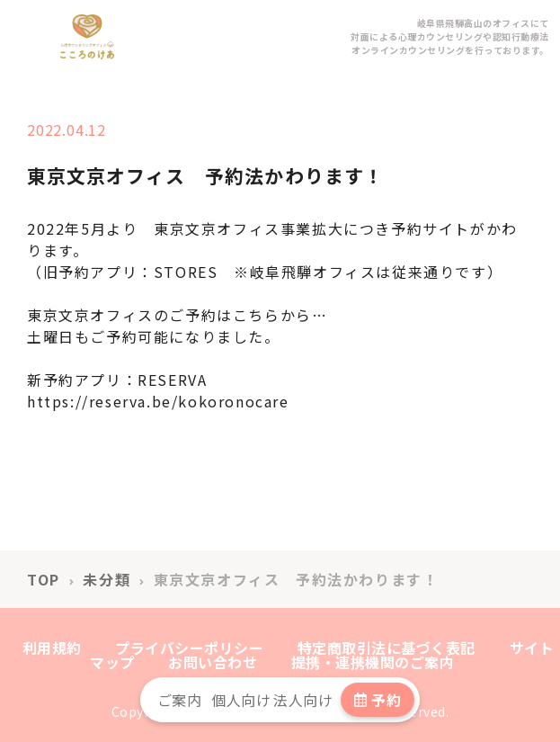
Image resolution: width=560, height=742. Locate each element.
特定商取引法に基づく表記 (387, 648)
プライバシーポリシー (189, 648)
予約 (378, 700)
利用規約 (52, 648)
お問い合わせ (213, 662)
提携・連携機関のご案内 (373, 662)
